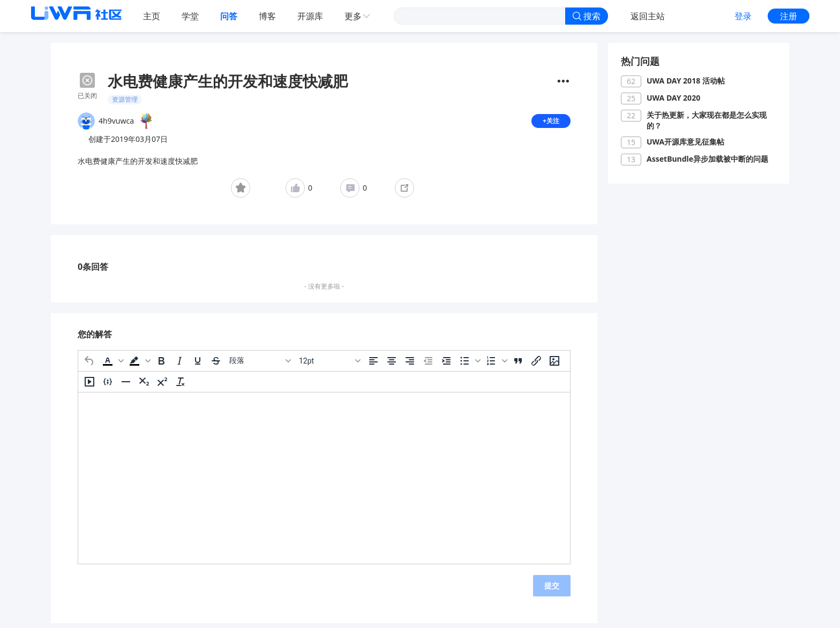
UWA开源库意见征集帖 (685, 142)
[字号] (329, 365)
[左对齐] (373, 365)
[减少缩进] (428, 365)
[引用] (518, 365)
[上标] (162, 386)
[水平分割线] (126, 386)
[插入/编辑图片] (554, 365)
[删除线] (216, 365)
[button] (112, 365)
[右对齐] (410, 365)
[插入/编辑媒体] (89, 386)
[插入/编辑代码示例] (108, 386)
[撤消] (89, 365)
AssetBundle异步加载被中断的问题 (707, 159)
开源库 (310, 16)
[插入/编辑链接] (536, 365)
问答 (229, 16)
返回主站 (648, 16)
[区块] (260, 365)
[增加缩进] (446, 365)
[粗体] (161, 365)
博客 (267, 16)
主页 (152, 16)
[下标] (144, 386)
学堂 (190, 16)
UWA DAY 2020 (673, 98)
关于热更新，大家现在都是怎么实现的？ (707, 120)
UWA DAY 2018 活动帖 (686, 81)
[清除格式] (181, 386)
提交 (552, 590)
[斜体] (179, 365)
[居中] (392, 365)
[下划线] (198, 365)
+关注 (550, 123)
